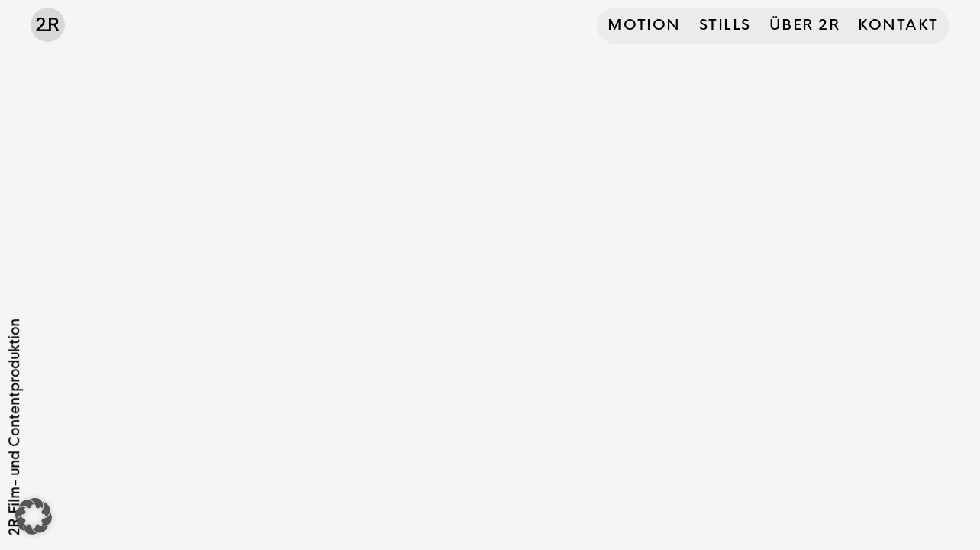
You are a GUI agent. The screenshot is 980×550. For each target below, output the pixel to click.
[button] (34, 516)
